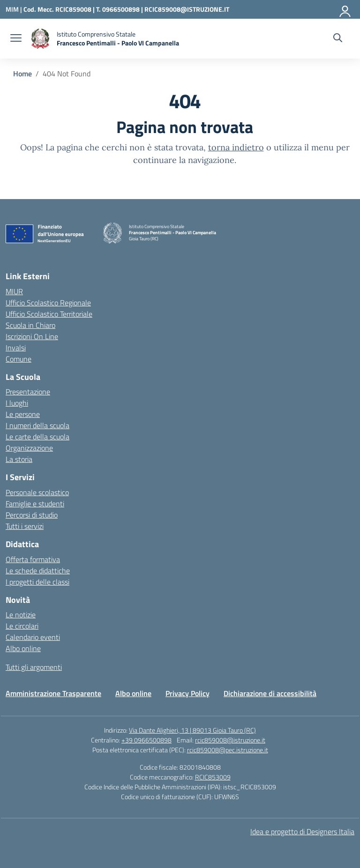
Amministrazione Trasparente (53, 693)
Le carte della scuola (37, 437)
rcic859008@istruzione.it (230, 740)
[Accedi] (345, 9)
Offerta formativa (33, 559)
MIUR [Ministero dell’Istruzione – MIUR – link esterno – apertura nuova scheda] (14, 291)
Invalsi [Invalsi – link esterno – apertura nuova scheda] (16, 348)
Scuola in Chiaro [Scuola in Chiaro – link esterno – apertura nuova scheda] (30, 325)
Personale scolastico (37, 492)
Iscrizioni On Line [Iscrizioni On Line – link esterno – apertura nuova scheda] (32, 336)
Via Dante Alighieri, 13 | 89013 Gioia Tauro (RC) (192, 730)
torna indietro (236, 147)
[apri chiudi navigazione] (16, 39)
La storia (19, 459)
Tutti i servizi (25, 526)
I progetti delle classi (37, 582)
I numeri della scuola (37, 425)
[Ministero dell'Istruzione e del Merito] (15, 9)
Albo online (23, 648)
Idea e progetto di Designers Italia (302, 831)
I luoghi (17, 403)
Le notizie (21, 615)
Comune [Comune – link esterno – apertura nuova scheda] (19, 359)
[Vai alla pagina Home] (22, 74)
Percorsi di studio (32, 515)
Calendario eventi (33, 637)
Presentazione (28, 392)
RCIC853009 (213, 777)
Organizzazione (29, 448)
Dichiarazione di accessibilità (270, 693)
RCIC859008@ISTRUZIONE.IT (187, 9)
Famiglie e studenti (35, 504)
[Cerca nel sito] (338, 39)
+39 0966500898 (146, 740)
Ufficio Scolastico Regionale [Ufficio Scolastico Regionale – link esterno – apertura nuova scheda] (48, 303)
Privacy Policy (187, 693)
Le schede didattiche (38, 571)
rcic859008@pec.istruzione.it (228, 750)
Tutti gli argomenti (34, 667)
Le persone (23, 414)
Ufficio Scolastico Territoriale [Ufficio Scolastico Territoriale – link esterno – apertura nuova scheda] (49, 314)
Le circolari (22, 626)
